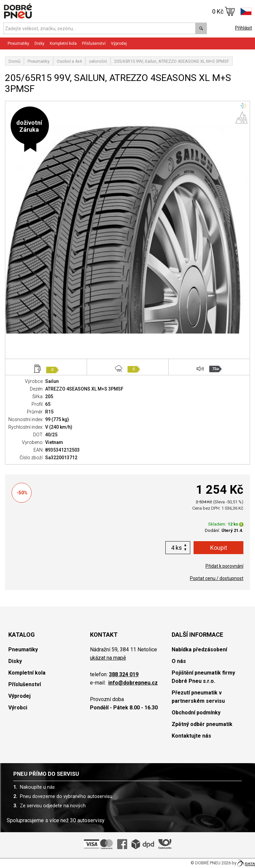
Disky (40, 43)
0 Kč (224, 11)
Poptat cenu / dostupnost (217, 578)
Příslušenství (94, 43)
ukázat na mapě (108, 658)
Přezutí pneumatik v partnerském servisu (198, 697)
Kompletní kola (63, 43)
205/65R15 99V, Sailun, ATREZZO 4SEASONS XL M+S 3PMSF (172, 61)
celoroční (98, 61)
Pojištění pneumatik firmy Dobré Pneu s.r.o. (203, 677)
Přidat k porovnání (224, 566)
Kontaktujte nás (191, 736)
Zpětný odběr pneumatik (202, 724)
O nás (179, 661)
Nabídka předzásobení (199, 650)
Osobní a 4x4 (69, 61)
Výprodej (119, 43)
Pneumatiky (18, 43)
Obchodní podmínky (196, 713)
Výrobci (18, 708)
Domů (14, 61)
